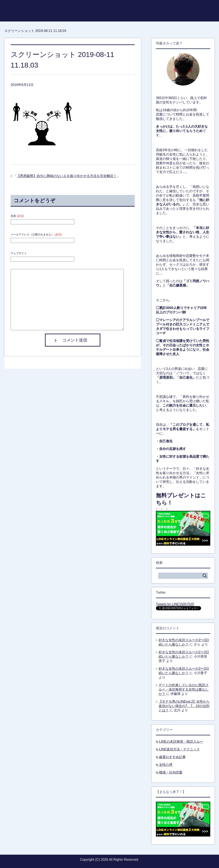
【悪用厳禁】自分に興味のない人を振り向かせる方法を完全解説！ (67, 176)
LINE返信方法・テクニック (179, 749)
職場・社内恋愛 (171, 772)
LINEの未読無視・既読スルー (181, 742)
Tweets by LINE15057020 (175, 604)
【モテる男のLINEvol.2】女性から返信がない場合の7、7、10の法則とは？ (184, 706)
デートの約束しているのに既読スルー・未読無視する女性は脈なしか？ (184, 689)
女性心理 (166, 765)
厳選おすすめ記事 (172, 757)
